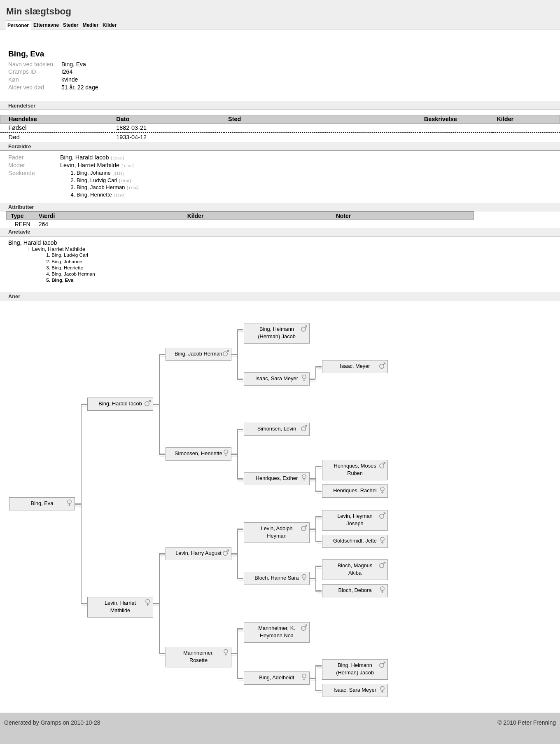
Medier (90, 25)
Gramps (51, 723)
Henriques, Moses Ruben (355, 469)
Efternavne (46, 25)
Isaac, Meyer (355, 366)
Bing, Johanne (101, 173)
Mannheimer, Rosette (198, 656)
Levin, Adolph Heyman (277, 532)
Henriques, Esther (277, 478)
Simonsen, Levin (277, 428)
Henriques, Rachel (355, 490)
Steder (71, 25)
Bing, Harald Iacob (92, 157)
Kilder (110, 25)
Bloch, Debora (355, 590)
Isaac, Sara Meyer (277, 378)
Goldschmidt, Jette (355, 540)
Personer (18, 26)
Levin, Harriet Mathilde (98, 165)
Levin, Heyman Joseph (355, 519)
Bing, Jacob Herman (108, 187)
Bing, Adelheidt (276, 677)
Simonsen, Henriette (198, 453)
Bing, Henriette (101, 194)
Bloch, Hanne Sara (276, 577)
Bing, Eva (42, 503)
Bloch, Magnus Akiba (355, 569)
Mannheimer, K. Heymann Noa (277, 631)
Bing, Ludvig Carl (104, 180)
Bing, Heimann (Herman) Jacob (277, 332)
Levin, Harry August (198, 553)
